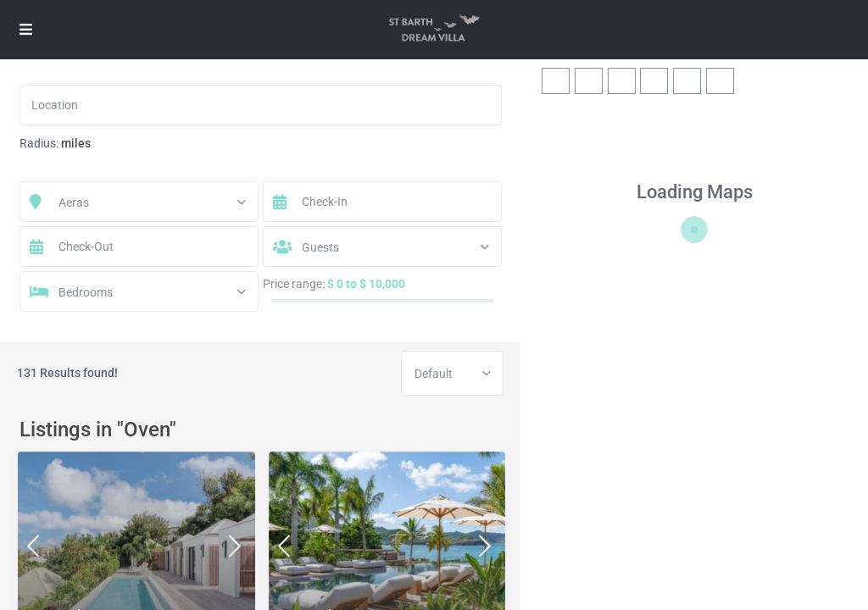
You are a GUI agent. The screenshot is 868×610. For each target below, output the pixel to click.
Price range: (294, 284)
